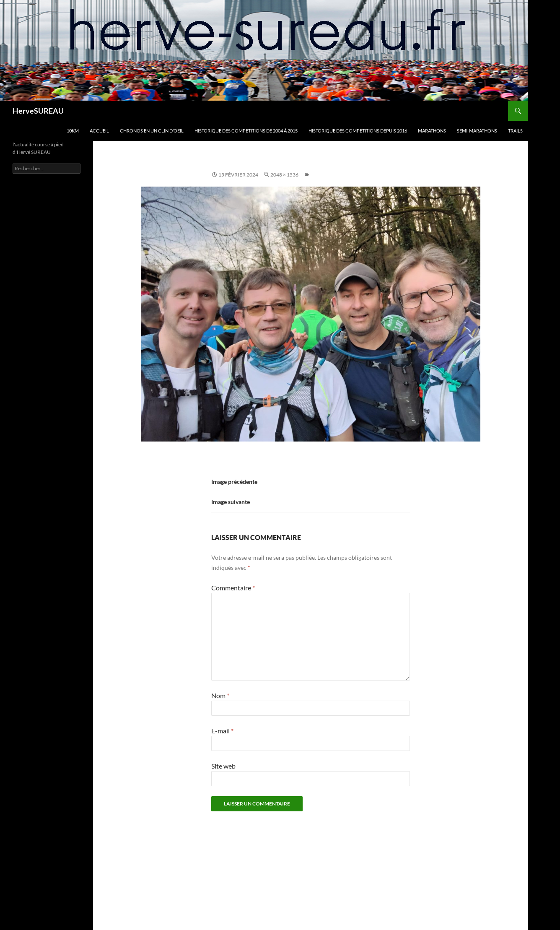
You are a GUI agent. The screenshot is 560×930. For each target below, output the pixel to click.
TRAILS (515, 131)
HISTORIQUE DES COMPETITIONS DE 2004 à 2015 (246, 131)
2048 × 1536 (284, 175)
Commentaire (233, 588)
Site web (223, 766)
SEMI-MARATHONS (477, 131)
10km (73, 131)
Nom (220, 695)
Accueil (99, 131)
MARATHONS (432, 131)
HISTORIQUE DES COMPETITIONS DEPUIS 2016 (358, 131)
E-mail (222, 731)
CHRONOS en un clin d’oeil (152, 131)
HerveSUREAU (38, 111)
